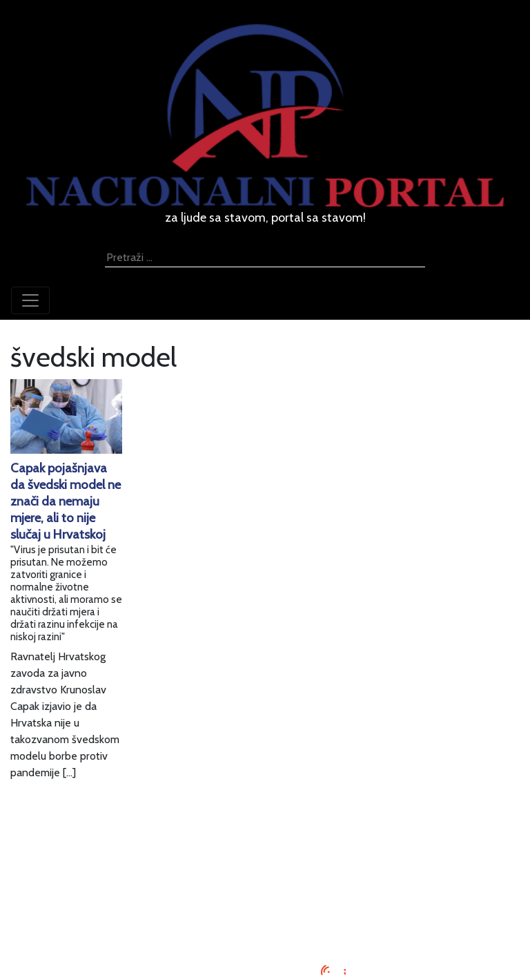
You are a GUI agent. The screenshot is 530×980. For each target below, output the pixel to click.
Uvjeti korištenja (265, 877)
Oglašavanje (265, 861)
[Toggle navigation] (30, 300)
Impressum (265, 844)
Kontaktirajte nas (265, 911)
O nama (265, 894)
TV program (265, 927)
